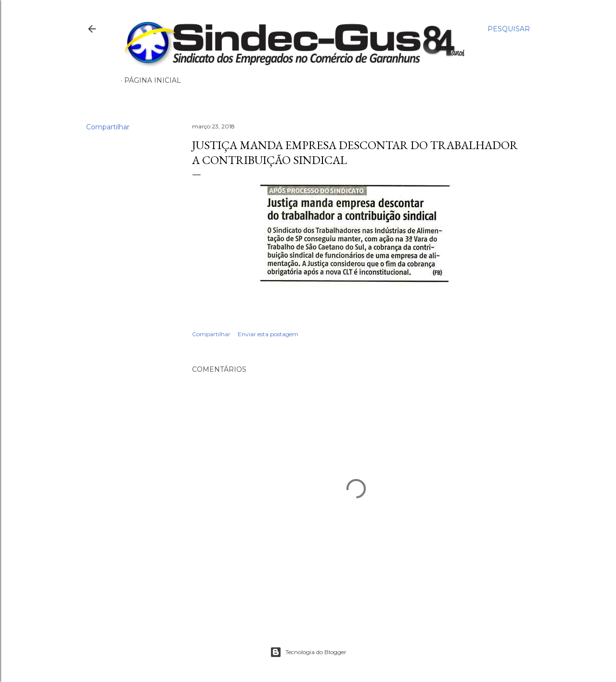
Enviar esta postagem (268, 334)
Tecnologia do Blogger (308, 652)
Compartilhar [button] (108, 127)
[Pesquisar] (509, 29)
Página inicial (153, 80)
